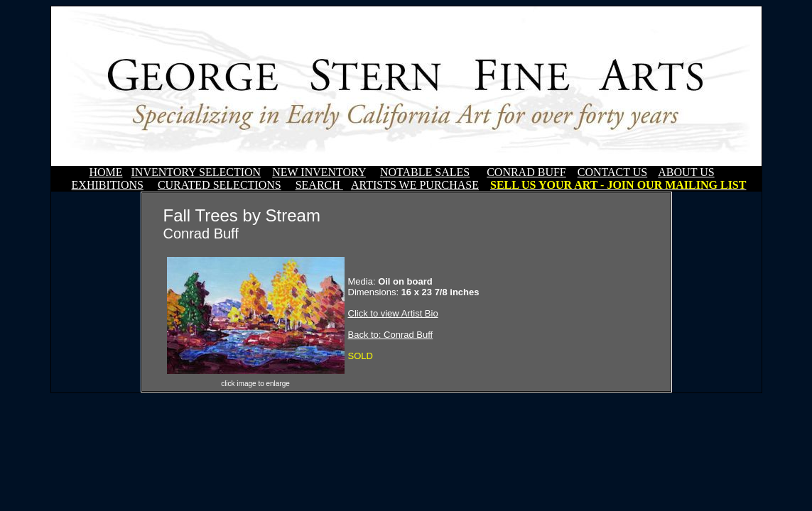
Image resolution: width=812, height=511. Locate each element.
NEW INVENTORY (319, 172)
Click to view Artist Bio (393, 313)
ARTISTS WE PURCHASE (415, 185)
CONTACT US (612, 172)
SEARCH (319, 185)
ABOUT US (686, 172)
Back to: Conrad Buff (391, 335)
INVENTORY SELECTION (196, 172)
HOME (105, 172)
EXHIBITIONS (108, 185)
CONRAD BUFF (526, 172)
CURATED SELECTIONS (220, 185)
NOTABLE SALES (425, 172)
